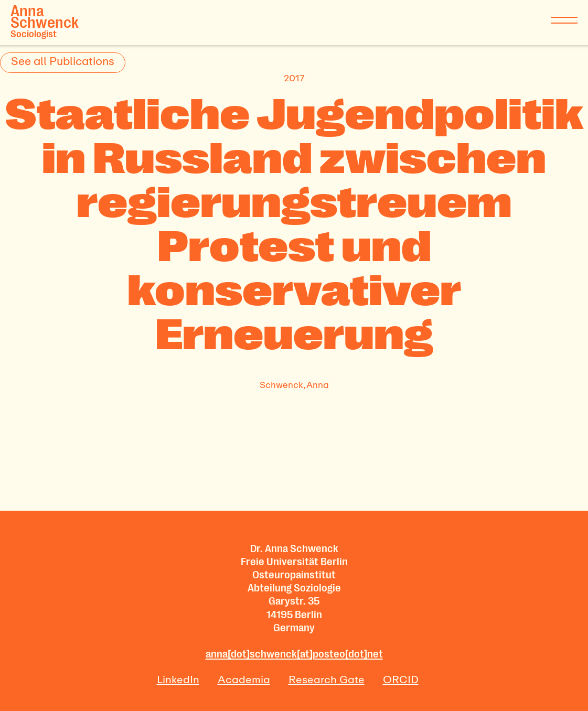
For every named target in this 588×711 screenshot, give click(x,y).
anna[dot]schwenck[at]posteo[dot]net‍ (294, 654)
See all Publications (63, 61)
